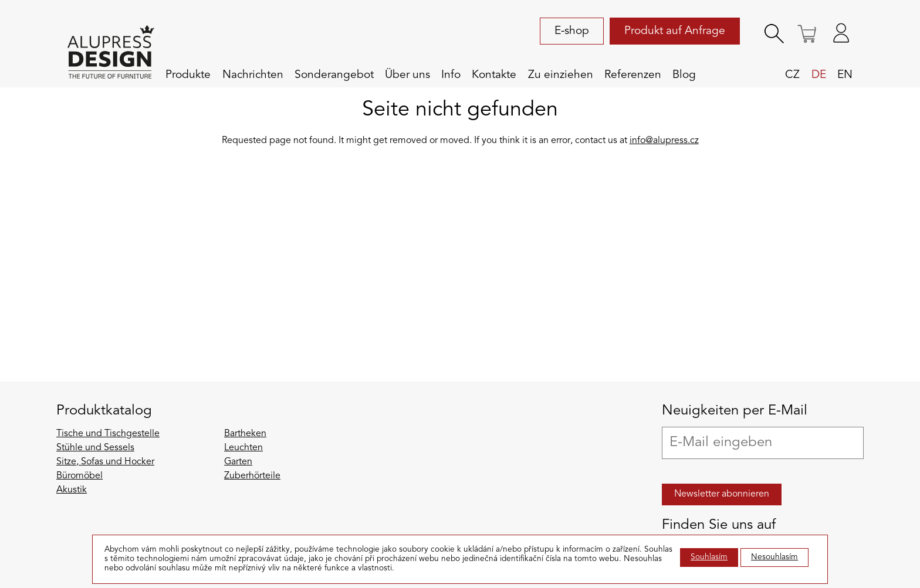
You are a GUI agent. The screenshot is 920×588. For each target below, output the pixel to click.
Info (451, 75)
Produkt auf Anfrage (675, 31)
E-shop (572, 31)
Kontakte (494, 75)
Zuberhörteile (252, 476)
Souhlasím (709, 557)
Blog (684, 75)
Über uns (407, 75)
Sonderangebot (334, 75)
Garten (238, 462)
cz (792, 75)
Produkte (188, 75)
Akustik (72, 490)
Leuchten (243, 448)
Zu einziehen (561, 75)
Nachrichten (253, 75)
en (845, 75)
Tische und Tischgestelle (108, 434)
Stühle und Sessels (95, 448)
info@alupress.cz (664, 141)
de (819, 75)
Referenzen (633, 75)
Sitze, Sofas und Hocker (105, 462)
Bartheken (245, 434)
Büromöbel (80, 476)
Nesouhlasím (774, 557)
